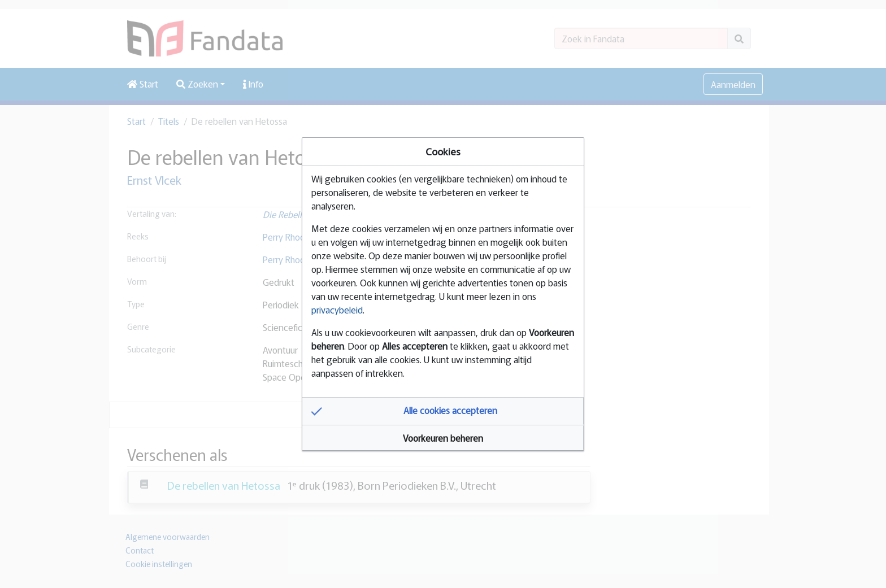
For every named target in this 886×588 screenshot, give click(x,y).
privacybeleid (337, 310)
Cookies (443, 151)
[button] (443, 411)
